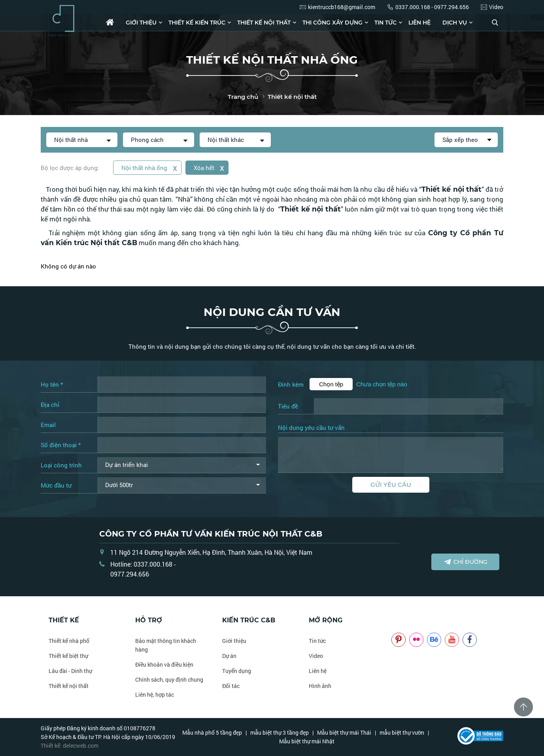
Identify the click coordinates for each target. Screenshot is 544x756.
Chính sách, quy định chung (169, 679)
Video (316, 656)
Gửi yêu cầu (391, 485)
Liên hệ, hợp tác (155, 695)
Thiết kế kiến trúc (197, 23)
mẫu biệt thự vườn (402, 732)
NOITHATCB (403, 620)
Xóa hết (209, 167)
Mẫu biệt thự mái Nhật (307, 741)
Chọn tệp (331, 384)
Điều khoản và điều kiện (164, 664)
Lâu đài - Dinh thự (70, 671)
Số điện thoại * (61, 445)
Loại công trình (61, 465)
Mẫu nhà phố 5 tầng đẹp (212, 732)
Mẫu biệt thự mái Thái (344, 732)
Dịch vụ (455, 23)
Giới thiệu (141, 23)
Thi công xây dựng (332, 23)
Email (48, 425)
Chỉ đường (466, 562)
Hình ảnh (320, 686)
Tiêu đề (288, 406)
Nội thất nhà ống (149, 167)
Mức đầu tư (56, 485)
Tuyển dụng (237, 671)
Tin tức (385, 23)
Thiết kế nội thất (264, 23)
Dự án (229, 656)
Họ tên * (52, 384)
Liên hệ (419, 23)
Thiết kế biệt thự (68, 656)
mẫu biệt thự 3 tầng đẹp (280, 732)
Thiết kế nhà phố (69, 641)
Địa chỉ (50, 404)
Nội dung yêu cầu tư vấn (311, 428)
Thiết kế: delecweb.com (70, 746)
